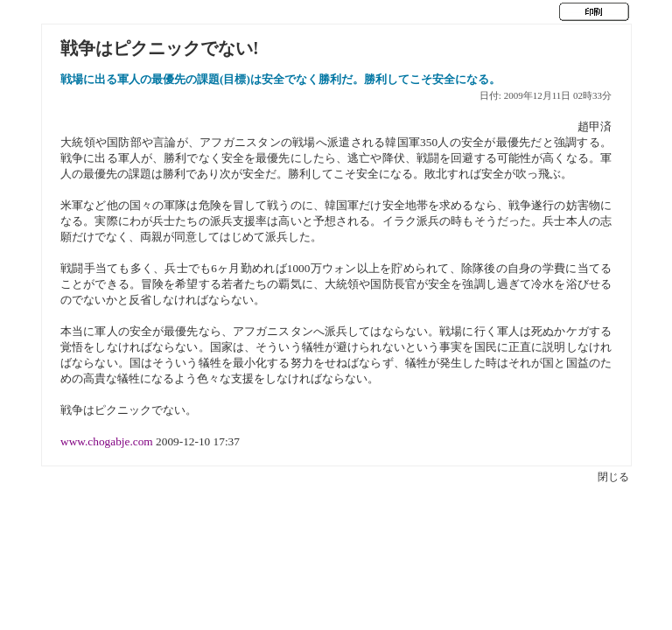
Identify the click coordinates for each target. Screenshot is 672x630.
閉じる (613, 477)
